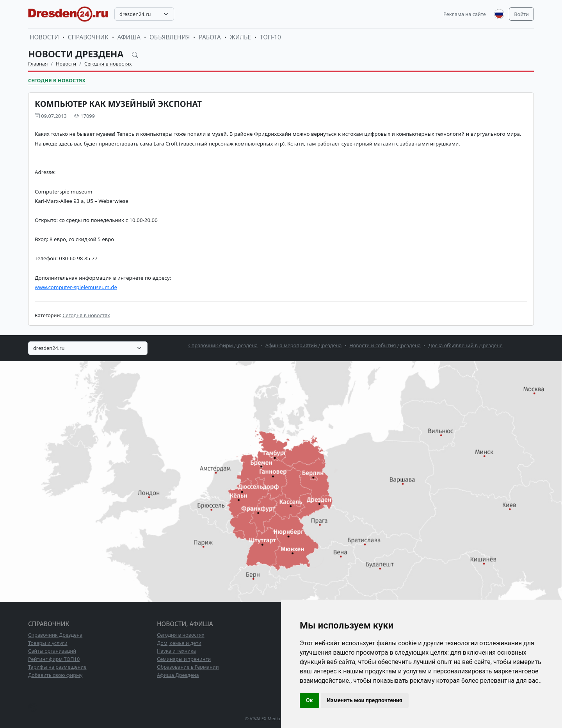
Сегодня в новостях (108, 64)
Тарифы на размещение (57, 667)
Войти (521, 14)
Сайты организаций (52, 651)
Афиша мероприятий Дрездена (304, 345)
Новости (44, 37)
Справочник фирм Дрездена (223, 345)
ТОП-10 (270, 37)
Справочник (88, 37)
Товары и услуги (48, 643)
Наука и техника (176, 651)
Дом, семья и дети (179, 643)
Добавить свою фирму (55, 675)
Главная (38, 64)
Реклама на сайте (465, 14)
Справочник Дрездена (55, 635)
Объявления (170, 37)
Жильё (240, 37)
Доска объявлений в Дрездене (465, 345)
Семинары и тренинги (184, 659)
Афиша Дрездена (178, 675)
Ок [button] (309, 700)
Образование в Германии (188, 667)
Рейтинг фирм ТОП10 (54, 659)
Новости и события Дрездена (385, 345)
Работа (210, 37)
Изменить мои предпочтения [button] (365, 700)
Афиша (129, 37)
